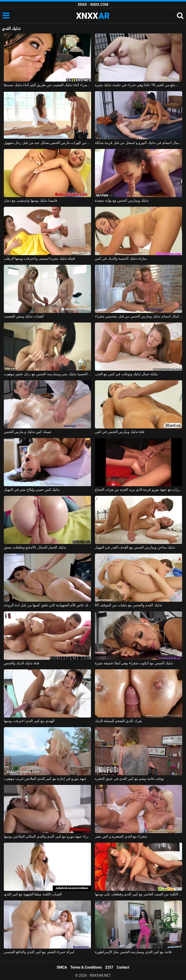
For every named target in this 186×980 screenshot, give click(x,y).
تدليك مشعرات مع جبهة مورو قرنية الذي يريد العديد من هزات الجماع (139, 489)
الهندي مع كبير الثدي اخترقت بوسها (29, 721)
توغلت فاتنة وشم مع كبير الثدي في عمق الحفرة (130, 779)
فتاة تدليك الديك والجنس (22, 663)
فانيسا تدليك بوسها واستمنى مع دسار (30, 200)
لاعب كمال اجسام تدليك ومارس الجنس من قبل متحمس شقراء (139, 316)
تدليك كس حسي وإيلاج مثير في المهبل (32, 489)
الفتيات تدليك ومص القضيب (24, 316)
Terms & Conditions (86, 967)
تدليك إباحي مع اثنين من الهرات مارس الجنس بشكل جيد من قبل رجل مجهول (48, 143)
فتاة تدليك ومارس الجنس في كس (120, 432)
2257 (109, 967)
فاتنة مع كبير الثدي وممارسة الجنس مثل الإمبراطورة (133, 952)
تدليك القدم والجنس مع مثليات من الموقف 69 (128, 605)
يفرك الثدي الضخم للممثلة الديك (118, 721)
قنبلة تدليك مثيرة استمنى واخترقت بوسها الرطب (39, 258)
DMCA (62, 967)
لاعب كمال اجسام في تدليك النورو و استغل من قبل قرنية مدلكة (139, 143)
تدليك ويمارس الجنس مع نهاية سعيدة (122, 200)
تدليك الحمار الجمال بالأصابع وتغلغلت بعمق (35, 547)
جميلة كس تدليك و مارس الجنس (28, 432)
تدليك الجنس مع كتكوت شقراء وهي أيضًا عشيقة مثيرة (134, 663)
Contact (123, 967)
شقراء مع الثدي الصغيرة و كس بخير (121, 836)
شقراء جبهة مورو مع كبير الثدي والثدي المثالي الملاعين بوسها (48, 836)
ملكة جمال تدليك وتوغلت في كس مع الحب (126, 374)
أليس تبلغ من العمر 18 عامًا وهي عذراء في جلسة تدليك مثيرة (139, 85)
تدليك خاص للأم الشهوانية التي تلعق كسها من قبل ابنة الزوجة (48, 605)
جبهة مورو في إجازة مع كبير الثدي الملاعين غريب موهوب (45, 779)
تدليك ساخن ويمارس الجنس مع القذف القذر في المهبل (135, 547)
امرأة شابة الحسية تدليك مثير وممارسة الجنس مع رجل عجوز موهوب (48, 374)
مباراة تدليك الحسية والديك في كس (121, 258)
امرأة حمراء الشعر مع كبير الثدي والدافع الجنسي (39, 952)
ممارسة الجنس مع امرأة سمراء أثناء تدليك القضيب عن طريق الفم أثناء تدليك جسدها (48, 85)
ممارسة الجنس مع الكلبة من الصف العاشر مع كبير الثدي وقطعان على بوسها (139, 894)
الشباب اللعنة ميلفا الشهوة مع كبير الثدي (33, 894)
